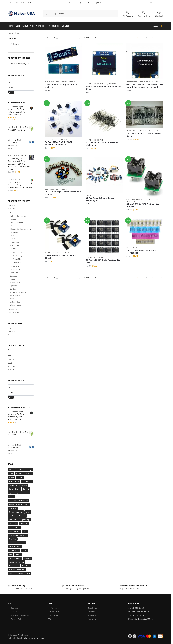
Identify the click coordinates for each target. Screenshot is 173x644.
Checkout (159, 14)
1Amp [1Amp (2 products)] (11, 470)
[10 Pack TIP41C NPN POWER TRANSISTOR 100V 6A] (63, 119)
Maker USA (72, 82)
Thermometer (16, 295)
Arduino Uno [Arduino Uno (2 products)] (27, 481)
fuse (12, 235)
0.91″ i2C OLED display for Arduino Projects (61, 86)
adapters (130, 199)
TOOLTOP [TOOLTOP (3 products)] (26, 566)
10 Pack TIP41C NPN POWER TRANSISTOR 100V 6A (59, 143)
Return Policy (54, 612)
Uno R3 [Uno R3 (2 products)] (12, 574)
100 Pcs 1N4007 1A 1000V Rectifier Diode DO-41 (102, 144)
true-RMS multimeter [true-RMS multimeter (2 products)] (17, 570)
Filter (11, 92)
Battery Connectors (18, 216)
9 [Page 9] (159, 38)
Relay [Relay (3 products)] (24, 550)
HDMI (12, 239)
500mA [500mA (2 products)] (19, 474)
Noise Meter (15, 269)
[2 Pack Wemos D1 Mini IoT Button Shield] (63, 234)
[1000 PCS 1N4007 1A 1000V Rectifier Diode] (145, 114)
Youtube (92, 619)
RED (10, 356)
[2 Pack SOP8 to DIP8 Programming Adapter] (145, 177)
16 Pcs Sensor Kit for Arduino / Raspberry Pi (100, 199)
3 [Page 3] (144, 38)
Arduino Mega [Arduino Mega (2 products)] (14, 481)
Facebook (92, 608)
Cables (13, 219)
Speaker (13, 286)
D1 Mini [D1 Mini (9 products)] (26, 489)
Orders (14, 612)
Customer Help (144, 14)
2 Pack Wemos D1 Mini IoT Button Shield (61, 257)
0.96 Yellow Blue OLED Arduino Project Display (104, 88)
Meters (13, 248)
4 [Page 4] (146, 38)
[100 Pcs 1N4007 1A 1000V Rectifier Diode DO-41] (104, 119)
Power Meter (18, 259)
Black (10, 350)
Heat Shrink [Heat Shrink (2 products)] (13, 520)
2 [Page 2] (141, 38)
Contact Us (53, 615)
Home (10, 33)
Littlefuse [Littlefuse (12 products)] (24, 524)
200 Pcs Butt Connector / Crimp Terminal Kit (141, 251)
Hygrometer (15, 242)
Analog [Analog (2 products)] (12, 477)
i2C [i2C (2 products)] (10, 524)
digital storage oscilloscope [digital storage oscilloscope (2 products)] (19, 493)
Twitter (91, 612)
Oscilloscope (18, 256)
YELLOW (11, 366)
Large (10, 328)
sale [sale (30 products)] (11, 554)
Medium (11, 331)
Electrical (14, 226)
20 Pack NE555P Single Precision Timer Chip (104, 261)
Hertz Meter (17, 252)
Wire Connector (133, 248)
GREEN (11, 359)
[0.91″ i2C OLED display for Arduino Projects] (63, 61)
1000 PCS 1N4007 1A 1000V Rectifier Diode (144, 135)
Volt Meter (17, 262)
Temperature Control (19, 292)
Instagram (93, 615)
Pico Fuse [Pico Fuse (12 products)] (13, 539)
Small (10, 334)
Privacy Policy (17, 619)
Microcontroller (14, 309)
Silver (10, 353)
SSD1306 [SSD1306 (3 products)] (27, 558)
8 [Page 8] (156, 38)
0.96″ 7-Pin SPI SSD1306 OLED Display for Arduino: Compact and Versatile (145, 86)
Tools (12, 299)
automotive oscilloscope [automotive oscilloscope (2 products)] (18, 485)
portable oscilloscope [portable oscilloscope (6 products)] (17, 543)
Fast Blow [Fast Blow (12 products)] (13, 508)
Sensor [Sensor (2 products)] (18, 554)
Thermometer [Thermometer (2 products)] (14, 566)
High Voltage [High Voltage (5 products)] (25, 520)
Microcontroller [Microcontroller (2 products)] (15, 527)
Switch (13, 289)
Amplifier (14, 213)
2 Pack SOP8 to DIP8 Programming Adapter (143, 205)
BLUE (10, 363)
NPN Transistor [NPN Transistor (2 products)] (14, 531)
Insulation (14, 245)
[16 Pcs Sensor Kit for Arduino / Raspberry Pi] (104, 175)
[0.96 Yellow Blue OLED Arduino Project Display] (104, 62)
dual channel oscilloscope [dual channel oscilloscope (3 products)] (18, 500)
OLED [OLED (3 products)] (25, 531)
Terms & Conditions (20, 615)
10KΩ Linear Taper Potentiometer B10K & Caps (63, 193)
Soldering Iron (16, 282)
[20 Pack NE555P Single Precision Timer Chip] (104, 236)
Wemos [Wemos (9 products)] (21, 574)
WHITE (11, 370)
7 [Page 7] (153, 38)
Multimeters (15, 266)
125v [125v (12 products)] (11, 474)
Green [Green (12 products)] (28, 512)
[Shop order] (57, 38)
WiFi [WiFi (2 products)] (28, 574)
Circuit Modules (17, 222)
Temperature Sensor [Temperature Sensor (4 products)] (16, 562)
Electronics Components (56, 82)
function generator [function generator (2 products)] (16, 512)
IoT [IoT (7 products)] (16, 524)
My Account (128, 14)
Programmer (15, 273)
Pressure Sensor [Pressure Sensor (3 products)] (15, 547)
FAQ (50, 619)
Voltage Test (15, 302)
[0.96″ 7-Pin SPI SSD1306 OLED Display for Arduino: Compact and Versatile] (145, 61)
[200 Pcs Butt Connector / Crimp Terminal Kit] (145, 232)
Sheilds (66, 253)
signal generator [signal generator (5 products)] (15, 558)
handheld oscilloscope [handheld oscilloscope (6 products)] (17, 516)
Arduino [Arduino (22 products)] (20, 477)
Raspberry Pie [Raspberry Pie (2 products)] (14, 550)
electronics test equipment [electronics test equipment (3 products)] (19, 504)
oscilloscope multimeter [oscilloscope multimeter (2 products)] (18, 535)
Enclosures (15, 232)
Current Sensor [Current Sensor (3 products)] (15, 489)
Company (15, 608)
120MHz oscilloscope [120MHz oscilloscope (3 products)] (24, 470)
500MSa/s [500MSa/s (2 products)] (28, 474)
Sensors (99, 195)
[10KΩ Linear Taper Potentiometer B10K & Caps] (63, 172)
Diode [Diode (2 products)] (11, 497)
